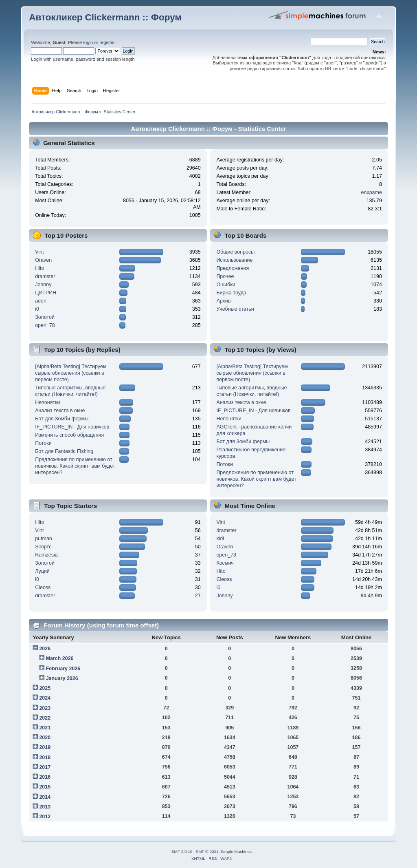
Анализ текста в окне (60, 411)
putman (44, 539)
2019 (45, 747)
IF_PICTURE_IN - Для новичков (72, 427)
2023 (45, 708)
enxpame (372, 192)
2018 (45, 758)
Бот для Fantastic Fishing (64, 451)
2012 (45, 817)
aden (41, 301)
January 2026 (62, 678)
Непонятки (47, 402)
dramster (45, 276)
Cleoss (43, 588)
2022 (45, 718)
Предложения (233, 268)
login (88, 42)
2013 (45, 807)
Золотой (45, 317)
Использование (234, 260)
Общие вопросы (235, 252)
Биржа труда (231, 293)
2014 (45, 797)
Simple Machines (236, 851)
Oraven (43, 260)
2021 (45, 728)
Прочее (225, 276)
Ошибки (226, 285)
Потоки (43, 443)
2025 (45, 688)
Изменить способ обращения (69, 435)
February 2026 (63, 669)
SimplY (43, 547)
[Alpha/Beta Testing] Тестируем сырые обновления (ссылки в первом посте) (71, 373)
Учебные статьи (235, 309)
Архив (223, 301)
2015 (45, 787)
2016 (45, 777)
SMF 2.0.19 (182, 851)
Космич (225, 563)
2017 (45, 767)
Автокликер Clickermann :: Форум (105, 17)
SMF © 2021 (207, 851)
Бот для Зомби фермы (62, 419)
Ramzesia (46, 555)
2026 (45, 649)
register (107, 42)
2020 (45, 738)
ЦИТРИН (46, 293)
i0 (37, 309)
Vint (39, 252)
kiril (220, 539)
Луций (42, 571)
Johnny (43, 285)
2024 (45, 698)
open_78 (45, 325)
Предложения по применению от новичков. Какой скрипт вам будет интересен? (75, 466)
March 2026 (60, 658)
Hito (40, 268)
